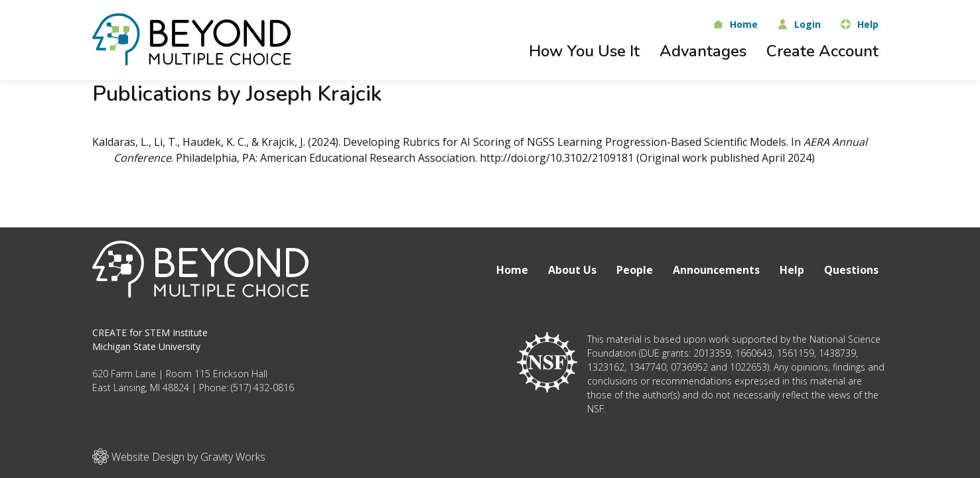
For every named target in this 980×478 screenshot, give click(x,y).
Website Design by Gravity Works (179, 456)
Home (512, 270)
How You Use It (584, 51)
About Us (572, 270)
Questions (851, 270)
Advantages (703, 51)
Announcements (716, 270)
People (635, 270)
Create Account (822, 51)
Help (792, 270)
